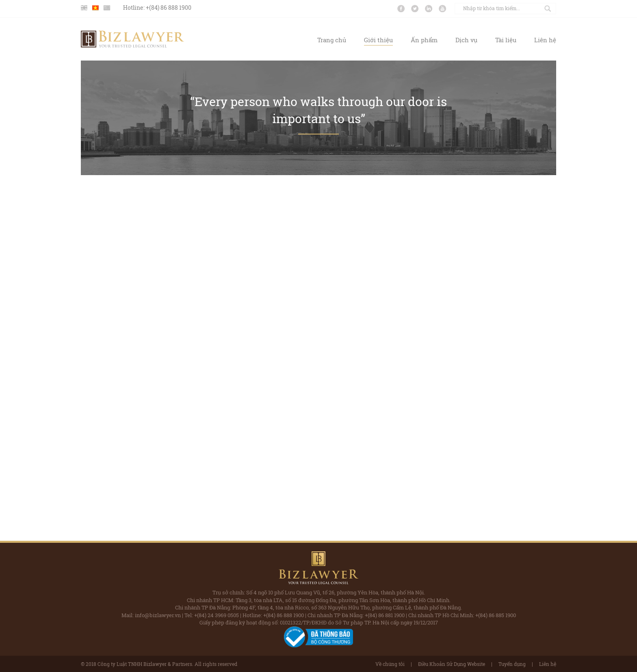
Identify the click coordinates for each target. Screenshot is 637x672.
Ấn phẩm (424, 40)
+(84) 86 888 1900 (169, 8)
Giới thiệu (378, 40)
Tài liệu (506, 40)
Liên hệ (545, 40)
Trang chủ (332, 40)
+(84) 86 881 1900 (385, 615)
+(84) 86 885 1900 (496, 615)
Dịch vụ (466, 40)
